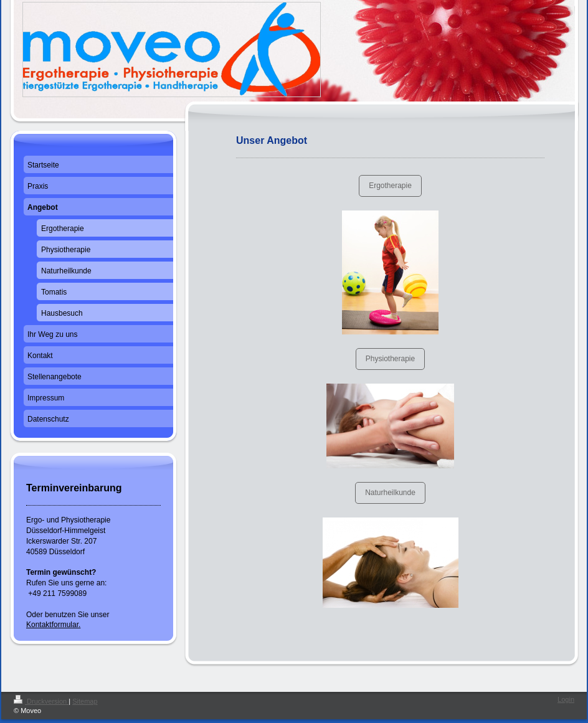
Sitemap (85, 701)
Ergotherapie (390, 186)
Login (566, 699)
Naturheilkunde (390, 493)
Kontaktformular (52, 625)
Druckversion (41, 701)
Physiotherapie (390, 359)
